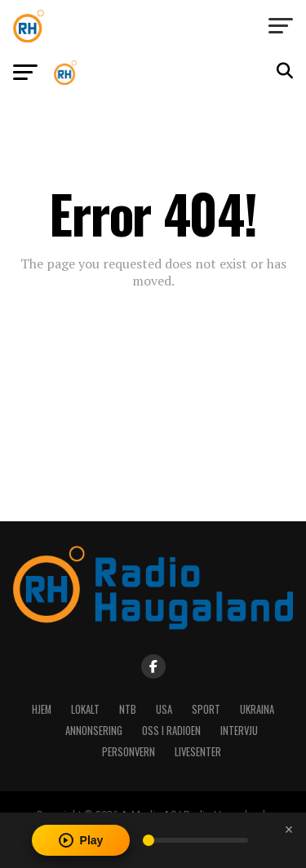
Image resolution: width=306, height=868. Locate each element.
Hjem (42, 709)
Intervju (239, 731)
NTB (128, 709)
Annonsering (94, 731)
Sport (206, 709)
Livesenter (198, 752)
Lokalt (85, 709)
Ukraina (257, 709)
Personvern (129, 752)
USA (164, 709)
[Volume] (195, 840)
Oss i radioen (171, 731)
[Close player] (289, 830)
